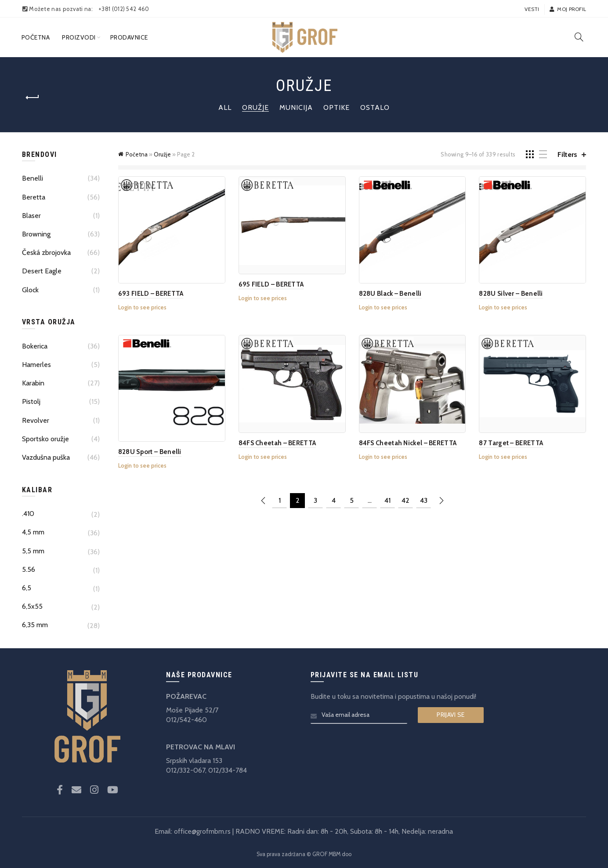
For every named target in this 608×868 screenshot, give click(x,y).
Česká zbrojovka (46, 252)
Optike (337, 107)
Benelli (33, 178)
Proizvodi (79, 37)
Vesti (532, 9)
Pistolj (31, 401)
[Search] (579, 37)
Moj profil (568, 9)
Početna (36, 37)
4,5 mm (33, 532)
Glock (30, 290)
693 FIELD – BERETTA (151, 294)
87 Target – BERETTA (511, 443)
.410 (28, 514)
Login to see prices (142, 307)
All (225, 107)
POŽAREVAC (186, 696)
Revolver (36, 420)
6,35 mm (35, 625)
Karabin (33, 383)
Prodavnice (129, 37)
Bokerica (35, 346)
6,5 (27, 588)
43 (424, 500)
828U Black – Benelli (390, 294)
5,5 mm (33, 551)
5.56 (29, 569)
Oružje (255, 107)
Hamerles (36, 365)
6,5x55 (32, 606)
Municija (296, 107)
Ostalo (375, 107)
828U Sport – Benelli (150, 452)
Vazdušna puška (46, 457)
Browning (36, 234)
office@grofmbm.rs (202, 831)
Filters (567, 154)
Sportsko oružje (45, 439)
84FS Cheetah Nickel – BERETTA (408, 443)
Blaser (31, 216)
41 (387, 500)
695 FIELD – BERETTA (271, 284)
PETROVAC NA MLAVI (201, 747)
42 (405, 500)
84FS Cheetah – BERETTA (277, 443)
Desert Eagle (42, 271)
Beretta (34, 197)
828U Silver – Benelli (511, 294)
